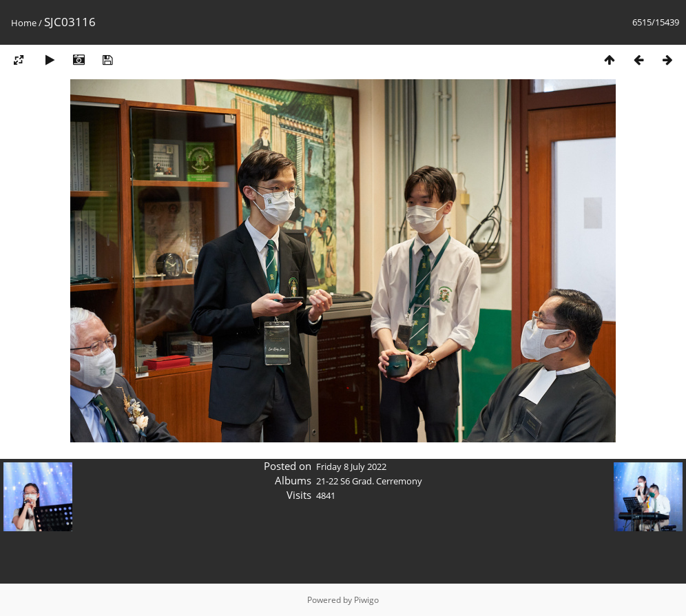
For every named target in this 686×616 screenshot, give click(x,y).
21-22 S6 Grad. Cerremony (369, 481)
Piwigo (366, 600)
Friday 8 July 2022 (351, 466)
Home (24, 23)
